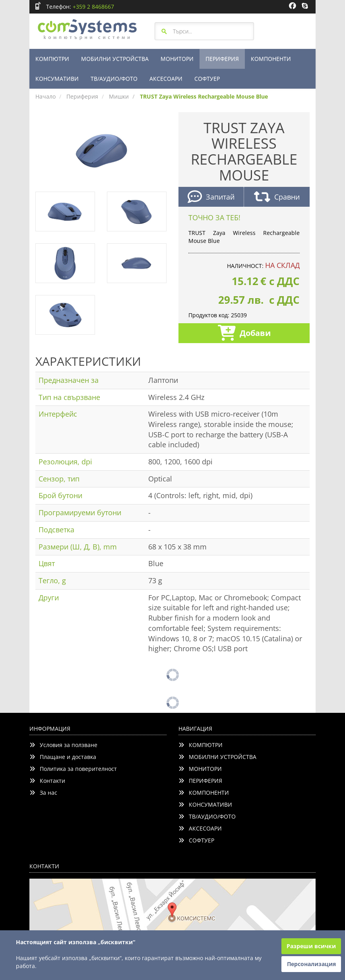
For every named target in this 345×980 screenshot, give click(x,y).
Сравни (277, 198)
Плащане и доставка (63, 757)
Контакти (47, 781)
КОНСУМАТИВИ (57, 79)
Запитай (211, 198)
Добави (244, 334)
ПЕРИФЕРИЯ (222, 59)
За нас (43, 793)
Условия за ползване (63, 745)
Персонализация (311, 964)
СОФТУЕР (207, 79)
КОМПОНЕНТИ (271, 59)
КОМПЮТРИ (52, 59)
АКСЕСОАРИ (166, 79)
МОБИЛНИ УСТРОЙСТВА (115, 59)
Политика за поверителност (73, 769)
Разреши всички (311, 946)
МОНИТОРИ (177, 59)
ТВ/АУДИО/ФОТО (114, 79)
